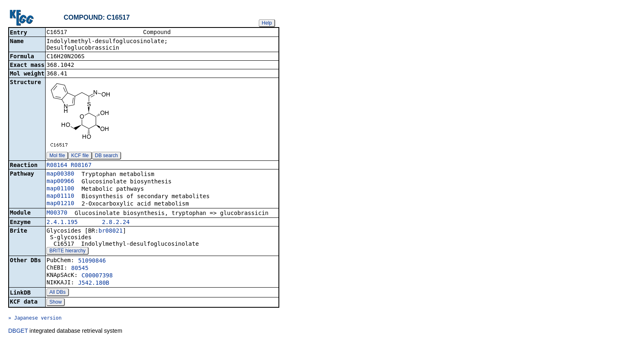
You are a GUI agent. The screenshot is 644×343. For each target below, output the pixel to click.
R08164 (57, 166)
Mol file (57, 156)
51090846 (92, 261)
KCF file (80, 156)
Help (267, 23)
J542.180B (94, 284)
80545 (80, 269)
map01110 (60, 197)
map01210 (60, 204)
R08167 (81, 166)
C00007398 (97, 276)
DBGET (18, 332)
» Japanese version (35, 319)
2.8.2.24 (116, 223)
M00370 (57, 213)
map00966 (60, 182)
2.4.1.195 (62, 223)
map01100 (60, 189)
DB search (106, 156)
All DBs (57, 293)
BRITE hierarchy (67, 252)
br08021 (111, 231)
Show (55, 303)
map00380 (60, 174)
